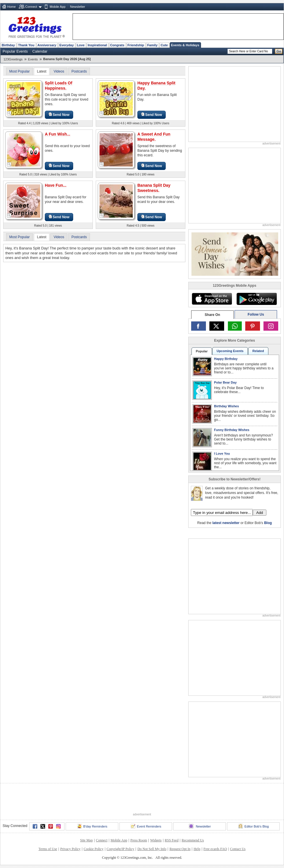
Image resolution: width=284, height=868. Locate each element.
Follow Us (256, 314)
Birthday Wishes (226, 406)
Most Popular (20, 71)
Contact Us (238, 849)
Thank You (26, 45)
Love (81, 45)
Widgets (156, 840)
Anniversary (47, 45)
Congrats (117, 45)
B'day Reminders (92, 826)
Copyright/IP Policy (120, 849)
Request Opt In (180, 849)
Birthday (8, 45)
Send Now (59, 115)
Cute (164, 45)
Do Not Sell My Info (152, 849)
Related (258, 351)
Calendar (40, 51)
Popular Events (15, 51)
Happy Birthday (226, 359)
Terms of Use (48, 849)
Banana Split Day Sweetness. (154, 188)
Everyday (67, 45)
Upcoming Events (230, 351)
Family (152, 45)
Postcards (79, 71)
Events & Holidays (185, 45)
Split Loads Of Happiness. (59, 86)
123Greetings (13, 59)
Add (260, 513)
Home (11, 7)
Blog (268, 523)
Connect (31, 7)
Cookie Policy (93, 849)
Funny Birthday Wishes (232, 430)
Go (279, 51)
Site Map (86, 840)
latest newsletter (226, 523)
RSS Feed (171, 840)
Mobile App (58, 7)
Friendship (136, 45)
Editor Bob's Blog (253, 826)
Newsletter (78, 7)
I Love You (222, 454)
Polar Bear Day (225, 382)
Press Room (139, 840)
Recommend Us (193, 840)
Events (33, 59)
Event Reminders (146, 826)
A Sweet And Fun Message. (154, 137)
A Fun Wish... (58, 134)
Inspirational (97, 45)
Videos (59, 71)
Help (197, 849)
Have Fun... (56, 185)
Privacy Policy (70, 849)
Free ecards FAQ (215, 849)
